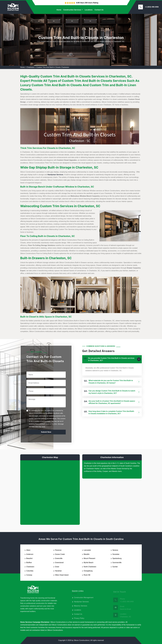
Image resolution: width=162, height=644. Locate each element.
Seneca (115, 550)
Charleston (31, 67)
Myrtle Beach (88, 563)
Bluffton (29, 563)
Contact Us (99, 10)
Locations (89, 10)
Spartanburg (117, 558)
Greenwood (59, 563)
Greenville (59, 558)
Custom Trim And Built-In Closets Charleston (53, 67)
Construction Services (72, 10)
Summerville (117, 563)
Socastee (116, 554)
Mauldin (87, 554)
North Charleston (90, 567)
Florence (58, 550)
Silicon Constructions (81, 640)
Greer (57, 567)
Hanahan (58, 571)
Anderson (30, 554)
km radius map (50, 491)
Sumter (115, 567)
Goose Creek (60, 554)
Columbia (30, 571)
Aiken (28, 550)
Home (59, 10)
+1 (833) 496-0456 (152, 7)
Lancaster (87, 550)
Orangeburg (88, 571)
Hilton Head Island (62, 575)
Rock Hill (87, 575)
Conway (29, 575)
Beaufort (29, 558)
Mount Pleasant (89, 558)
